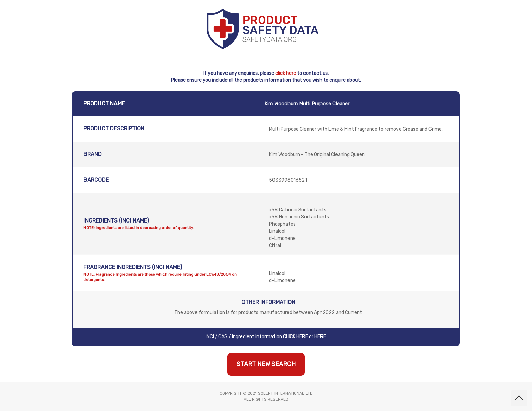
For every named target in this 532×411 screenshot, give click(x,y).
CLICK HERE (295, 337)
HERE (320, 337)
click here (286, 73)
